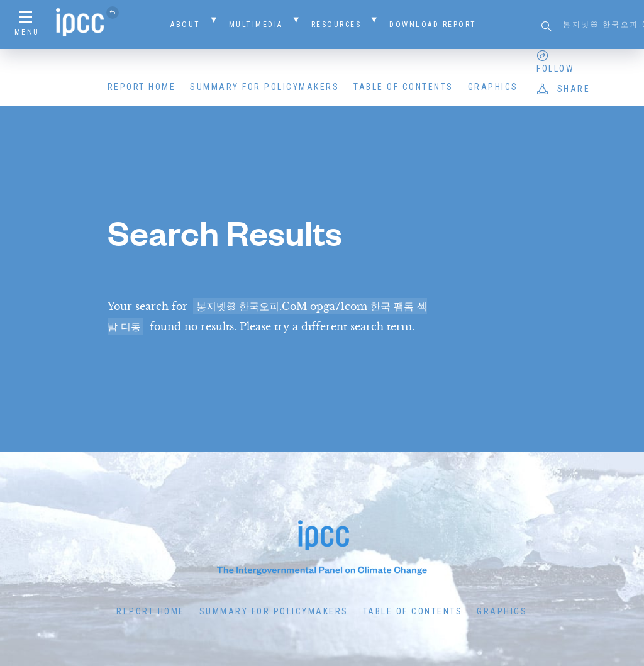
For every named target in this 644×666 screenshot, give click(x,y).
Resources (336, 25)
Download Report (433, 25)
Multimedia (256, 25)
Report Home (142, 87)
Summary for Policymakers (264, 87)
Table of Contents (403, 87)
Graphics (493, 87)
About (186, 25)
